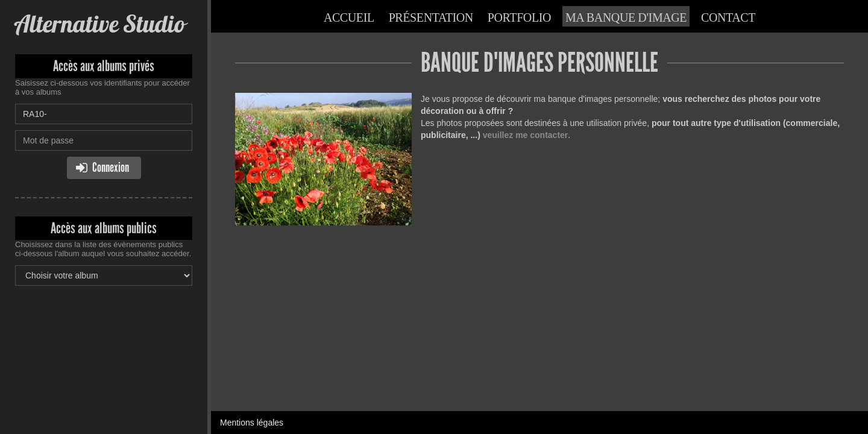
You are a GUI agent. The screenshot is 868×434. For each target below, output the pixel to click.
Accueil (349, 17)
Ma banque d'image (626, 17)
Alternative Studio (100, 24)
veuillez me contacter (526, 135)
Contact (728, 17)
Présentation (431, 17)
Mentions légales (252, 423)
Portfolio (519, 17)
